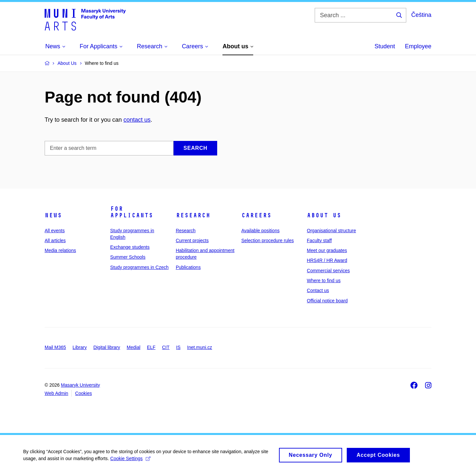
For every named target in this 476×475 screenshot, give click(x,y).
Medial (133, 347)
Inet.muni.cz (199, 347)
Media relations (60, 250)
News (53, 215)
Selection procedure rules (268, 240)
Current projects (192, 240)
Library (80, 347)
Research (193, 215)
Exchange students (130, 247)
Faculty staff (319, 240)
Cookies (83, 393)
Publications (188, 267)
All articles (55, 240)
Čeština (421, 15)
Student (385, 46)
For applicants (132, 212)
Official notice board (327, 301)
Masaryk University (80, 385)
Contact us (318, 290)
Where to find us (324, 281)
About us (324, 215)
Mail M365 (55, 347)
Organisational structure (331, 231)
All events (55, 231)
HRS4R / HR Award (327, 260)
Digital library (107, 347)
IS (178, 347)
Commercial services (328, 271)
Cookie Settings (130, 462)
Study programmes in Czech (139, 267)
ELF (151, 347)
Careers (256, 215)
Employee (418, 46)
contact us (137, 120)
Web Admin (56, 393)
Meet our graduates (327, 250)
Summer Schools (128, 257)
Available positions (260, 231)
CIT (166, 347)
